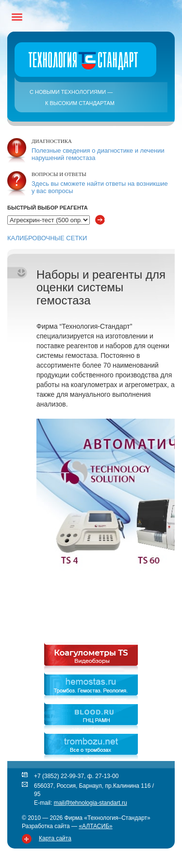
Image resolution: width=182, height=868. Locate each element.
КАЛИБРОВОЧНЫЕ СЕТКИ (47, 238)
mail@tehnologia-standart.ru (91, 803)
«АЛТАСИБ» (95, 826)
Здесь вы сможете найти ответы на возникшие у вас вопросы (100, 187)
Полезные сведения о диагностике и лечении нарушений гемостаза (98, 154)
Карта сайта (55, 838)
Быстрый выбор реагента (48, 208)
